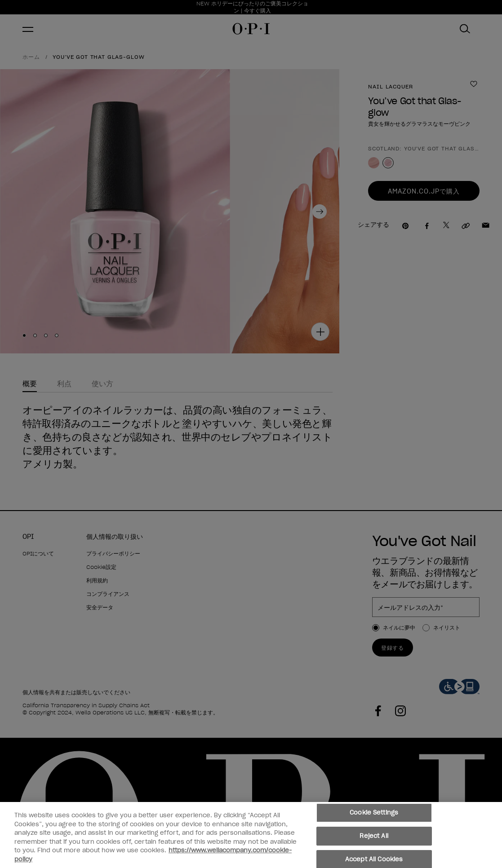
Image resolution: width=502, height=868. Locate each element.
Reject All (374, 839)
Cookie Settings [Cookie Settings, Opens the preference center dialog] (374, 816)
